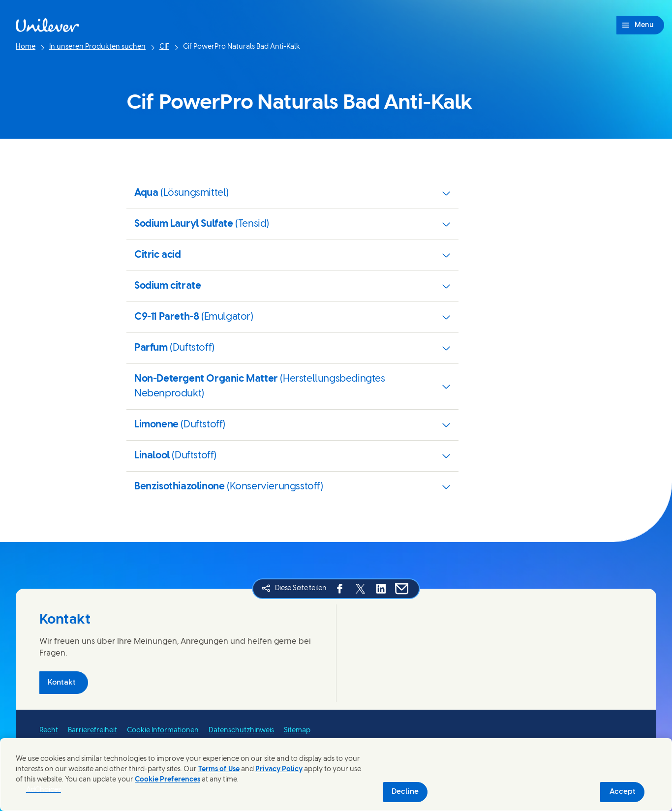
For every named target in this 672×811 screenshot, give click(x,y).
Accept (623, 792)
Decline (405, 792)
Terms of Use (219, 769)
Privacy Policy (279, 769)
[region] (336, 775)
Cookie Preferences (168, 780)
